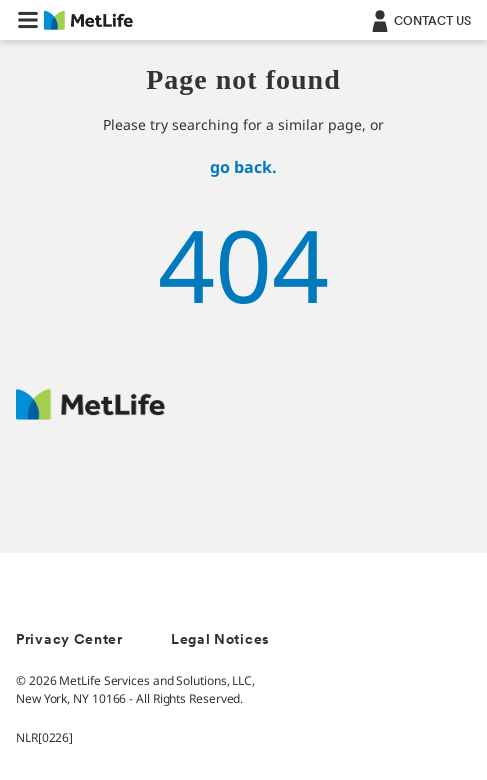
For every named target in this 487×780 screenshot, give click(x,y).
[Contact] (419, 20)
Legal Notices (220, 640)
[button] (28, 20)
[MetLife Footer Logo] (90, 414)
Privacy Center (69, 640)
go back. (243, 167)
